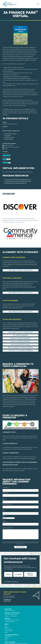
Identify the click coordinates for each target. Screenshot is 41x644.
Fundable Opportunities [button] (12, 620)
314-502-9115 (7, 601)
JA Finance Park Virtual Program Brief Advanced (18, 179)
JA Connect (8, 136)
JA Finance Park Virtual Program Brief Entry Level (18, 181)
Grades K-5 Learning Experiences (20, 338)
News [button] (6, 632)
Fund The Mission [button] (10, 622)
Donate (8, 574)
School (4, 521)
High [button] (6, 640)
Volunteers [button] (8, 609)
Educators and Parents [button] (12, 613)
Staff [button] (6, 626)
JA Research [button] (8, 629)
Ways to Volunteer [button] (10, 611)
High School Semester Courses (20, 344)
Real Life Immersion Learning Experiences (20, 347)
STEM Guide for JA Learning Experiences (16, 183)
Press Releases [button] (9, 631)
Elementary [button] (8, 636)
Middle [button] (7, 638)
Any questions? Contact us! (11, 582)
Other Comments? (8, 528)
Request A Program (30, 574)
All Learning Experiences (20, 335)
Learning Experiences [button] (12, 635)
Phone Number (7, 504)
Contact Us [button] (7, 600)
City (3, 511)
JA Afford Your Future (10, 134)
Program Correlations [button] (11, 616)
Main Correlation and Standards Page (20, 270)
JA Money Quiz (9, 139)
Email (4, 499)
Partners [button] (7, 618)
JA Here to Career (10, 137)
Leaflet (25, 587)
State (4, 516)
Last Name (6, 493)
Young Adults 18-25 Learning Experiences (20, 351)
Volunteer (18, 574)
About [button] (7, 624)
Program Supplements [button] (11, 614)
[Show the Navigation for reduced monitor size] (38, 4)
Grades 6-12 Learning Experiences (21, 341)
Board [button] (6, 627)
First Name (6, 488)
